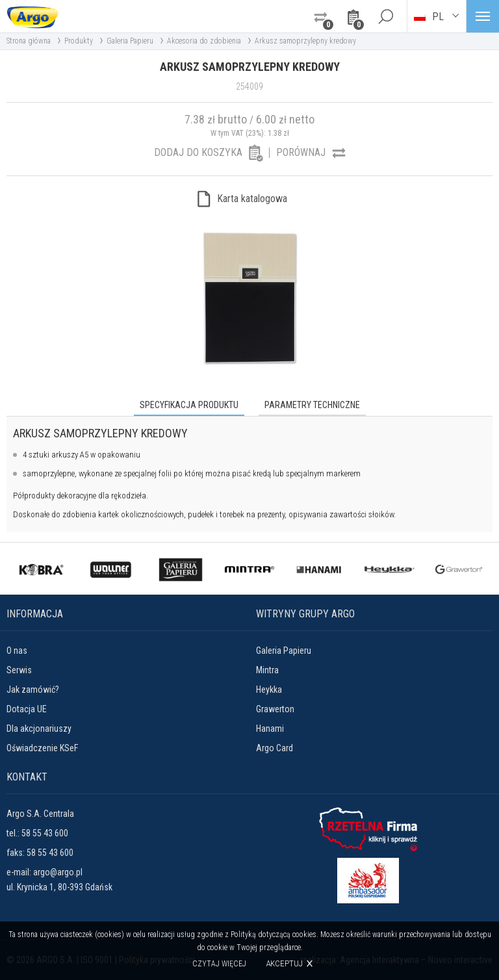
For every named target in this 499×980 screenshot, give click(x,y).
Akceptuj (284, 963)
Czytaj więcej (219, 964)
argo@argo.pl (58, 872)
